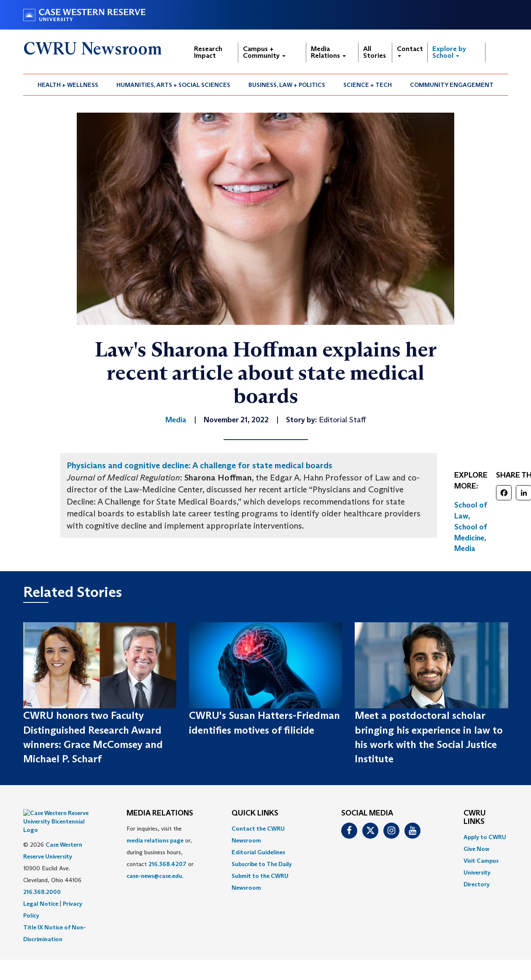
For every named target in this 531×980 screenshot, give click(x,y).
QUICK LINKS (255, 813)
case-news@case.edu (154, 876)
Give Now (476, 849)
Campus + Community (264, 52)
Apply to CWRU (485, 837)
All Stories (375, 52)
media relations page (155, 840)
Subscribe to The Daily (262, 864)
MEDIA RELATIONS (160, 813)
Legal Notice (41, 883)
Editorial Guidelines (258, 852)
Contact (410, 51)
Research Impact (208, 52)
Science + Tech (368, 85)
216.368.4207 (167, 864)
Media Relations (328, 52)
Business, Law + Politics (287, 85)
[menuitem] (68, 85)
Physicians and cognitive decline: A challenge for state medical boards (199, 465)
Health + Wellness (68, 85)
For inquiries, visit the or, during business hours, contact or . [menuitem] (160, 852)
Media (465, 548)
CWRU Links (475, 818)
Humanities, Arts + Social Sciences (173, 85)
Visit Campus (481, 861)
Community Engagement (452, 85)
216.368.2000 (42, 871)
